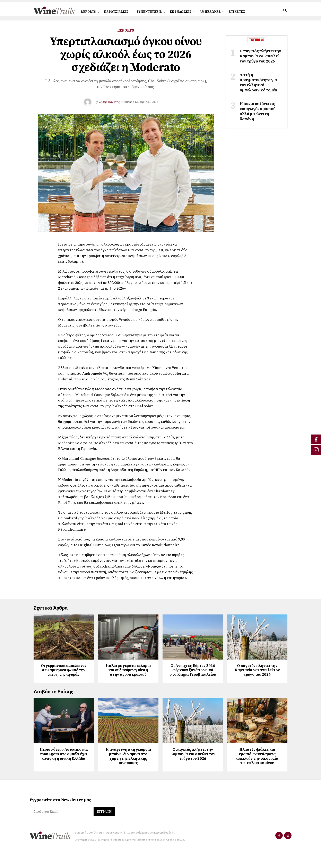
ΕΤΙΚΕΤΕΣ (237, 12)
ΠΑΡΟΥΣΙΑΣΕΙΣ (116, 12)
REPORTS (88, 12)
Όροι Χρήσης (114, 851)
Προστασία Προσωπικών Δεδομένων (151, 851)
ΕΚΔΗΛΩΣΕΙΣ (181, 12)
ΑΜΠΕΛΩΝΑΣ (210, 12)
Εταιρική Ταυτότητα (88, 851)
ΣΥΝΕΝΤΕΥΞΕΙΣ (149, 12)
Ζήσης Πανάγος (109, 102)
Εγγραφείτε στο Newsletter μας (60, 819)
